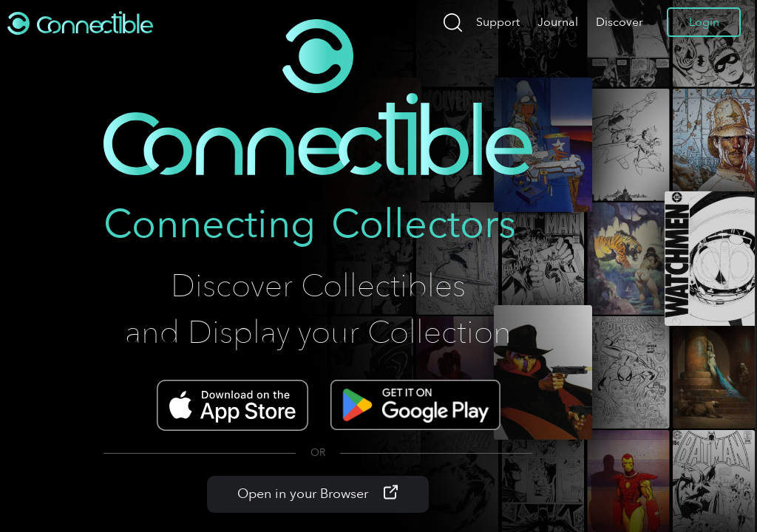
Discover (619, 22)
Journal (558, 22)
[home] (81, 22)
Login (704, 22)
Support (498, 22)
